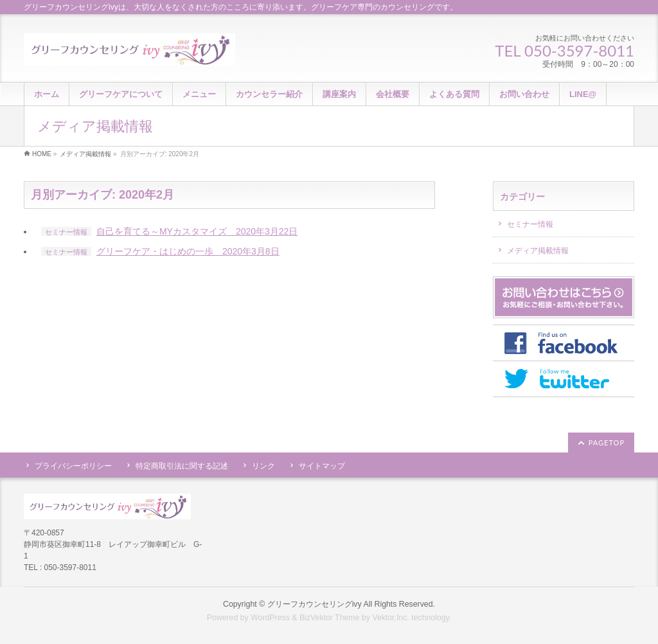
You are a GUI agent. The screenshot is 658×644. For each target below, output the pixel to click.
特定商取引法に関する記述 (182, 466)
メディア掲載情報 (538, 251)
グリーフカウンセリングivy (315, 604)
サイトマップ (322, 466)
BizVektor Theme (330, 618)
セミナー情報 (66, 232)
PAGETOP (607, 443)
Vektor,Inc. (391, 618)
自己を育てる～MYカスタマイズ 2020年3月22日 (197, 231)
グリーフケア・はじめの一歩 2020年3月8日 (188, 251)
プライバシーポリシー (73, 466)
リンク (263, 466)
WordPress (270, 618)
